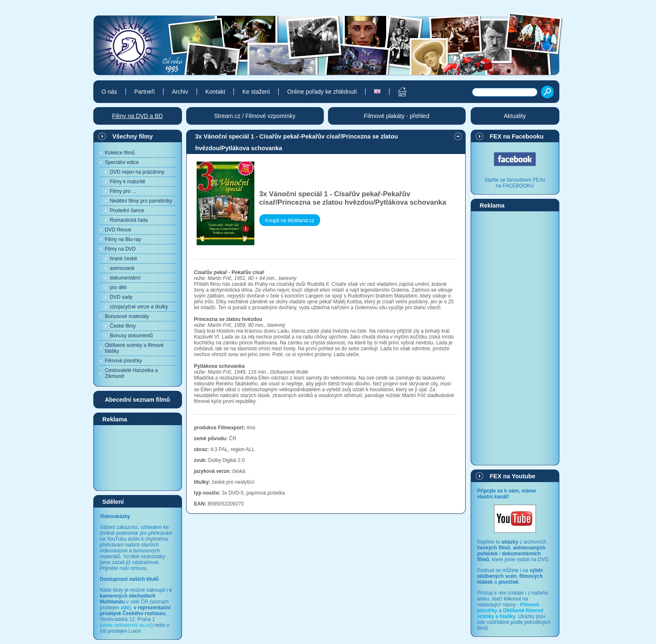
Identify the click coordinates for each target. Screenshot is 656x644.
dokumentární (125, 278)
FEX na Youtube (513, 476)
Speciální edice (122, 162)
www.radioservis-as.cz (127, 625)
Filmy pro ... (123, 191)
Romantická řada (129, 220)
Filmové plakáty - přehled (397, 116)
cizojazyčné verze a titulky (139, 307)
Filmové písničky (124, 361)
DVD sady (121, 297)
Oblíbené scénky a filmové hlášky (135, 348)
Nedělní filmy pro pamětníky (141, 201)
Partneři (145, 92)
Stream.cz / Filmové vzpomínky (255, 116)
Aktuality (515, 116)
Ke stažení (256, 92)
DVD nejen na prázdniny (137, 172)
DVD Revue (118, 230)
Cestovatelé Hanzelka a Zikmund (132, 373)
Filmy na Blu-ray (123, 239)
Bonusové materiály (127, 316)
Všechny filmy (133, 136)
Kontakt (215, 92)
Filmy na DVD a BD (137, 116)
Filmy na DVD (120, 249)
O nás (109, 92)
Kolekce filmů (120, 153)
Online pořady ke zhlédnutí (322, 92)
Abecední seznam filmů (138, 400)
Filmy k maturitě (128, 182)
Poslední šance (127, 210)
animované (122, 268)
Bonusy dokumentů (132, 336)
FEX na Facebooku (517, 136)
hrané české (124, 259)
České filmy (123, 326)
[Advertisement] (138, 457)
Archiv (180, 92)
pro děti (118, 287)
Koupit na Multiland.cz (290, 221)
